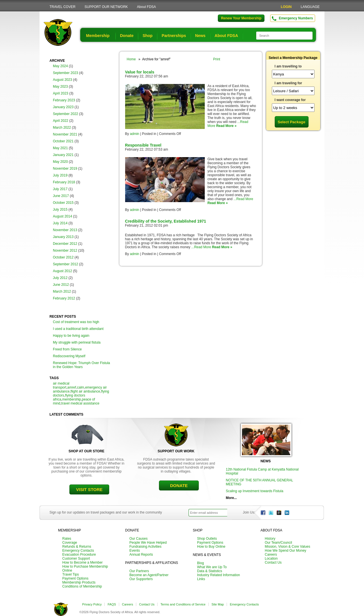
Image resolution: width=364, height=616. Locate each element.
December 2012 (65, 244)
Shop (147, 36)
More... (231, 498)
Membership (98, 36)
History (270, 539)
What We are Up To (212, 567)
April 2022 (61, 121)
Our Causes (138, 539)
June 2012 (61, 285)
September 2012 (66, 264)
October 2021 (63, 141)
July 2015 (60, 210)
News (200, 36)
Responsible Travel (143, 145)
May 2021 (60, 148)
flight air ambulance (85, 391)
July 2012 (60, 278)
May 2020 (60, 162)
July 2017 (60, 189)
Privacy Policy (92, 604)
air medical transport (61, 385)
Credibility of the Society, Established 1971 (166, 221)
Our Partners (139, 571)
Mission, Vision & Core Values (288, 547)
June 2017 (61, 196)
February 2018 (64, 182)
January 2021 (63, 155)
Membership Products (79, 582)
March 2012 (62, 291)
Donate (127, 36)
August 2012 (62, 271)
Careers (271, 555)
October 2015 (63, 203)
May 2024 (60, 66)
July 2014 (60, 223)
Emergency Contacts (78, 551)
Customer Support (76, 558)
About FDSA (147, 7)
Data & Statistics (210, 571)
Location (271, 558)
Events (135, 551)
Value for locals (140, 72)
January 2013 (63, 237)
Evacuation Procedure (79, 555)
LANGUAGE (310, 7)
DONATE (179, 485)
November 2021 (65, 134)
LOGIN (286, 7)
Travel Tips (71, 574)
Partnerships (174, 36)
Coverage (70, 543)
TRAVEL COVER (62, 7)
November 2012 (65, 250)
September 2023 (66, 73)
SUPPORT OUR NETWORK (106, 7)
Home (131, 59)
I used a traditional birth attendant (78, 329)
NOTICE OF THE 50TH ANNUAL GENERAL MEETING (259, 482)
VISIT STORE (89, 489)
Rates (67, 539)
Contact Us (273, 562)
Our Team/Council (278, 543)
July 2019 (60, 175)
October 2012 (63, 257)
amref (72, 387)
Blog (200, 563)
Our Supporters (141, 579)
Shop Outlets (207, 539)
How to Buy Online (211, 547)
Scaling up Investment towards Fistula (255, 491)
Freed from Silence (67, 349)
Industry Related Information (219, 575)
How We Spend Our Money (286, 551)
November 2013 (65, 230)
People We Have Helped (148, 543)
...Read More (243, 199)
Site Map (218, 604)
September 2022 (66, 114)
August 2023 (62, 80)
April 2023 (61, 93)
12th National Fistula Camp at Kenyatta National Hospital (262, 471)
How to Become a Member (82, 562)
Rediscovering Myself (69, 356)
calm (81, 387)
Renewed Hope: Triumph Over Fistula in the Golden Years (81, 365)
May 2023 (60, 87)
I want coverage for (290, 100)
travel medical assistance (80, 403)
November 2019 (65, 169)
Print (217, 59)
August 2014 (62, 216)
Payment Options (75, 578)
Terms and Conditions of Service (183, 604)
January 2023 (63, 107)
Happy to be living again (71, 336)
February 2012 (64, 298)
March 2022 (62, 128)
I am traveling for (288, 83)
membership (72, 399)
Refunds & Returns (77, 547)
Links (201, 579)
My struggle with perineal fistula (77, 342)
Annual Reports (141, 555)
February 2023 (64, 100)
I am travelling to (288, 66)
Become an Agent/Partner (149, 575)
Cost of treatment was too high (76, 322)
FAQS (112, 604)
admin (135, 134)
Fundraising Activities (145, 547)
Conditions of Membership (82, 586)
